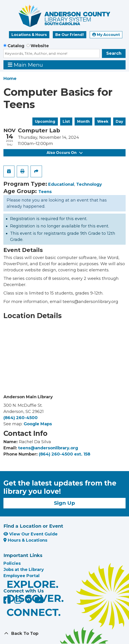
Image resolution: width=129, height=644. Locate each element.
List (66, 121)
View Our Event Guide (31, 534)
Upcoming (45, 121)
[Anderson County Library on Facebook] (8, 602)
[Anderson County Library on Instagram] (18, 602)
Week (103, 121)
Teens (45, 192)
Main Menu (25, 65)
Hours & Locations (25, 540)
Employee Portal (21, 576)
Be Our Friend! (70, 35)
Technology (89, 184)
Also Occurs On (64, 153)
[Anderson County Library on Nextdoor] (28, 600)
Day (119, 121)
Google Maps (38, 424)
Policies (12, 563)
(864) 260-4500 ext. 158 (64, 454)
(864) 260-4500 (21, 418)
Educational (61, 184)
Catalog (16, 46)
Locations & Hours (29, 35)
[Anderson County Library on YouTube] (39, 602)
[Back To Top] (64, 634)
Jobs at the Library (24, 570)
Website (40, 46)
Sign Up (64, 503)
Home (10, 79)
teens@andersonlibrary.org (48, 448)
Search (114, 53)
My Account (106, 35)
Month (83, 121)
